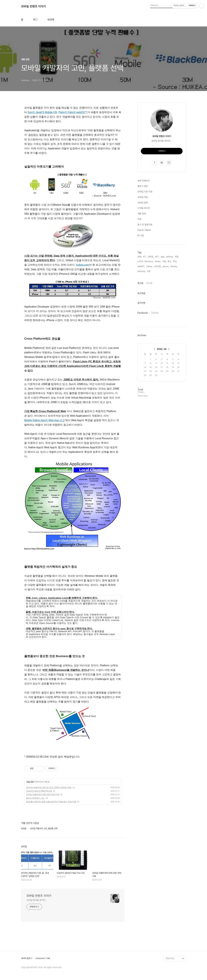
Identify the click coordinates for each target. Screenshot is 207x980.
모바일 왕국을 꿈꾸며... (37, 900)
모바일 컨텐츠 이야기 (33, 6)
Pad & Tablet (144, 230)
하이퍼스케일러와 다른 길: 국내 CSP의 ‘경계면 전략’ (49, 787)
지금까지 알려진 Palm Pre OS (39, 791)
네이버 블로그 (27, 958)
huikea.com (82, 265)
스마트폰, (157, 266)
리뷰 (139, 219)
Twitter (155, 313)
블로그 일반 (143, 186)
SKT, (157, 257)
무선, (175, 261)
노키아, (140, 261)
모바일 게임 (143, 197)
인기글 (149, 283)
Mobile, (174, 266)
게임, (177, 257)
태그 (35, 20)
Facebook (143, 313)
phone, (166, 266)
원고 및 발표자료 (145, 225)
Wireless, (149, 261)
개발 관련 (30, 782)
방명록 (51, 20)
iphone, (170, 257)
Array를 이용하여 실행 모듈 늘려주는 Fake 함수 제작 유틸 (51, 802)
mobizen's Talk (43, 958)
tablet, (149, 266)
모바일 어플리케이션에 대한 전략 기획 (43, 795)
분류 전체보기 (144, 181)
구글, (164, 261)
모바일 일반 (143, 203)
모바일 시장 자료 (145, 192)
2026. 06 (162, 349)
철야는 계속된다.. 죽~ (35, 798)
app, (163, 257)
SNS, (140, 257)
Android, (142, 271)
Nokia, (158, 261)
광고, (170, 261)
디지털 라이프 (144, 208)
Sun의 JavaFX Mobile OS (42, 112)
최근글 (140, 283)
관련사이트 (170, 958)
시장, (149, 271)
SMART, (141, 266)
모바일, (151, 257)
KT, (145, 257)
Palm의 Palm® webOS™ (73, 112)
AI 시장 (141, 236)
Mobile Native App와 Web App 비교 (45, 420)
